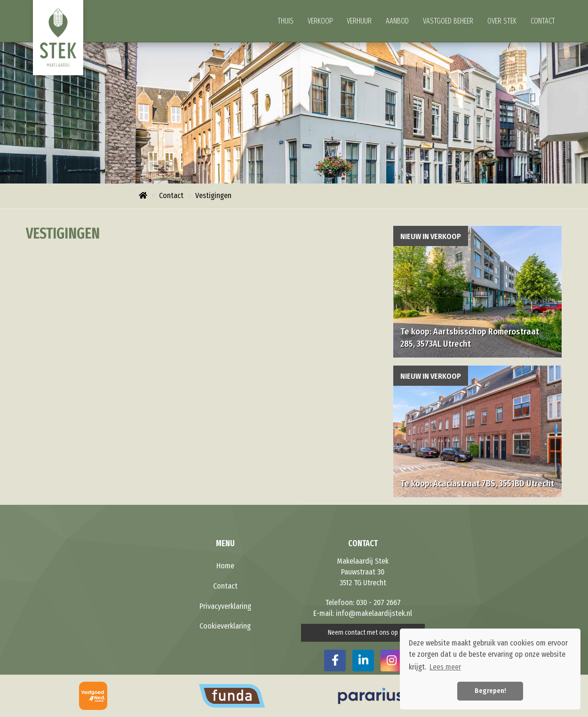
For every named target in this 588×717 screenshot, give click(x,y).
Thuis (286, 21)
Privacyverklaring (225, 606)
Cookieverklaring (225, 626)
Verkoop (320, 21)
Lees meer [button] (445, 667)
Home (225, 566)
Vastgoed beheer (448, 21)
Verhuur (359, 21)
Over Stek (502, 21)
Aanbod (397, 21)
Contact (543, 21)
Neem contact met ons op (363, 633)
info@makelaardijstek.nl (374, 613)
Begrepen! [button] (490, 691)
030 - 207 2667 (378, 602)
